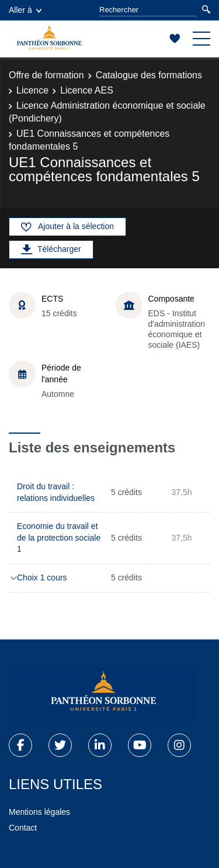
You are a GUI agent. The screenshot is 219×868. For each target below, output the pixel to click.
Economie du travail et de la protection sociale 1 (59, 537)
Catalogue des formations (149, 75)
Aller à (25, 10)
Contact (23, 828)
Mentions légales (39, 812)
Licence (32, 90)
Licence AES (87, 90)
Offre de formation (46, 75)
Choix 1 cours (42, 577)
